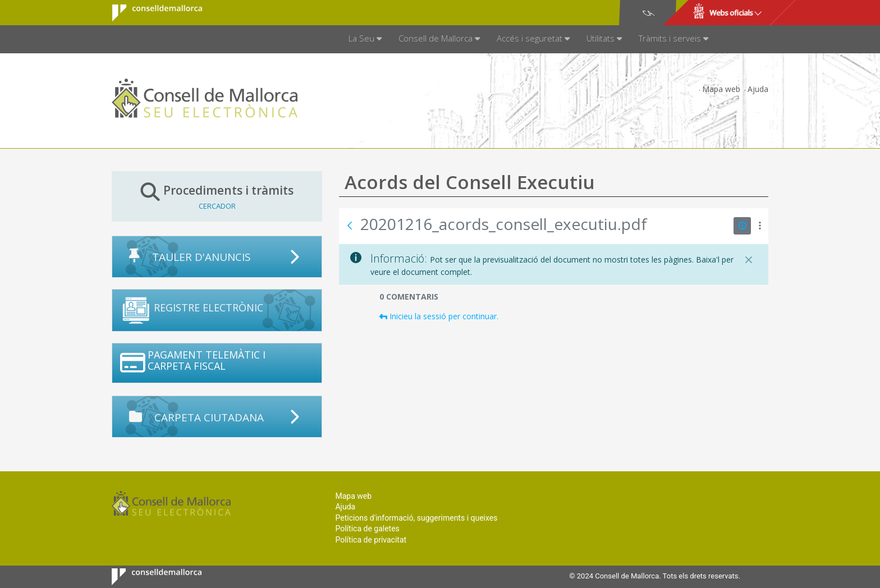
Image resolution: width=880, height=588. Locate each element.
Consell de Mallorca (150, 13)
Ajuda (758, 89)
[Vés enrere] (350, 226)
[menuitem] (365, 39)
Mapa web (721, 89)
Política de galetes (367, 529)
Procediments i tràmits (217, 196)
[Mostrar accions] (760, 226)
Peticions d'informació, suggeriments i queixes (416, 518)
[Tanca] (749, 260)
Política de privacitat (371, 540)
